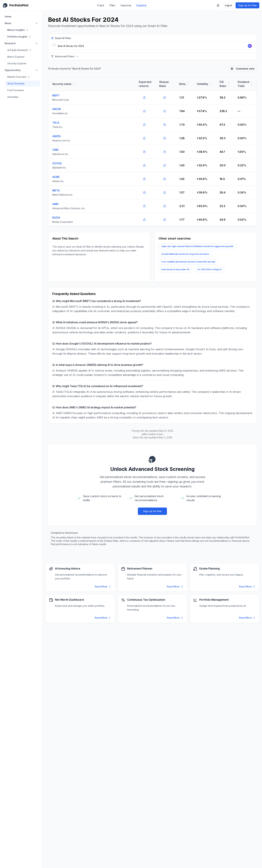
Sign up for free (247, 5)
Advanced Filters (65, 56)
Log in (228, 5)
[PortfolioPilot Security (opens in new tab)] (218, 5)
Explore (141, 5)
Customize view (243, 69)
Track (100, 5)
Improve (126, 5)
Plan (112, 5)
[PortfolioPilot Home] (16, 5)
